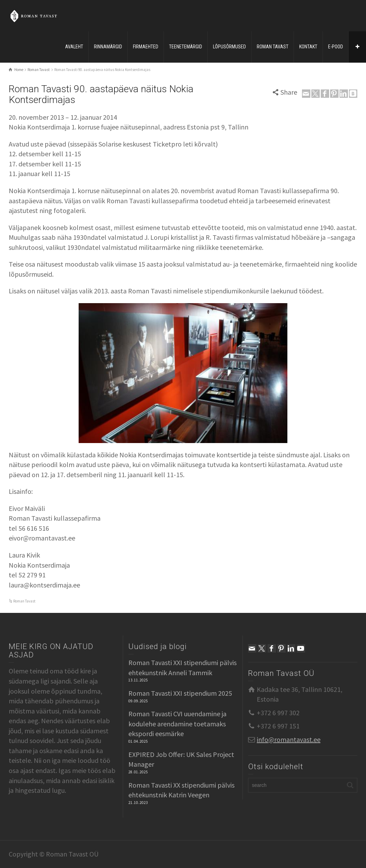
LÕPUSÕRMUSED (229, 47)
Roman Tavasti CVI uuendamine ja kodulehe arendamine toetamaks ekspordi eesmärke (177, 724)
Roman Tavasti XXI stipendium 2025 (180, 693)
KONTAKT (308, 47)
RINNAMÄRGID (108, 47)
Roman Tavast (24, 601)
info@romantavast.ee (289, 739)
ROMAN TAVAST (273, 47)
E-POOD (336, 47)
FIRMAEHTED (146, 47)
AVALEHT (74, 47)
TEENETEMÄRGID (186, 47)
